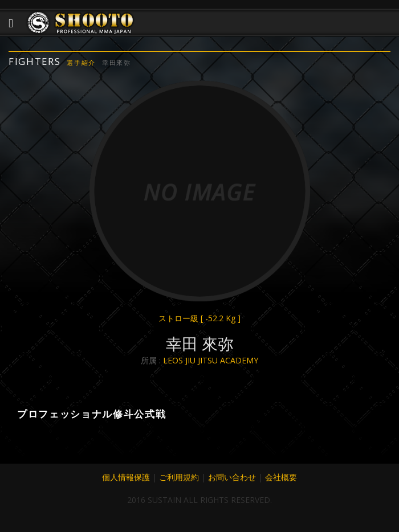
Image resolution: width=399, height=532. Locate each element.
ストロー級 (199, 318)
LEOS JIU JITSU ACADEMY (211, 360)
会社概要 (281, 477)
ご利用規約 (179, 477)
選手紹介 (81, 62)
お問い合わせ (232, 477)
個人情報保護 (126, 477)
